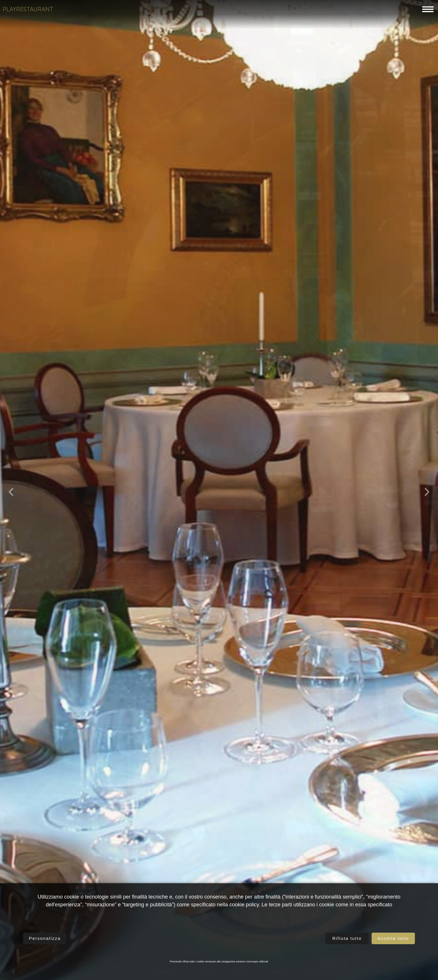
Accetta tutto (393, 938)
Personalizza (45, 938)
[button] (11, 490)
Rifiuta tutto (347, 938)
